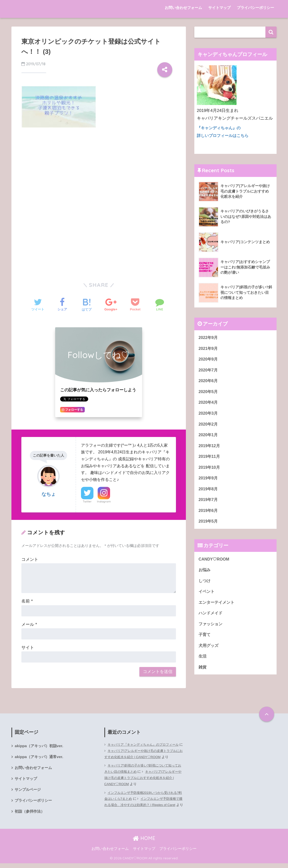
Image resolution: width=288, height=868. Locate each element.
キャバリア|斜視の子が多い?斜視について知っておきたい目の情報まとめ (144, 775)
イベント (207, 598)
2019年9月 (209, 482)
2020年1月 (209, 438)
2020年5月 (209, 393)
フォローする (72, 410)
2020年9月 (209, 360)
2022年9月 (209, 338)
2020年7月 (209, 371)
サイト (28, 648)
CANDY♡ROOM (215, 564)
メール (29, 624)
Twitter (87, 501)
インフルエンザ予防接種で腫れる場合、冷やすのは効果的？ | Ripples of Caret (144, 811)
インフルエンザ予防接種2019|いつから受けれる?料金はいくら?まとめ (142, 802)
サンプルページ (29, 791)
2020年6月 (209, 382)
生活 (203, 664)
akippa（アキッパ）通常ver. (40, 757)
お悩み (205, 575)
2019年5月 (209, 526)
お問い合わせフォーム (183, 8)
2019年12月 (210, 449)
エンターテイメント (218, 609)
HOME (144, 843)
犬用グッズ (209, 653)
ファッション (211, 631)
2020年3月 (209, 415)
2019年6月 (209, 515)
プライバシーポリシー (255, 8)
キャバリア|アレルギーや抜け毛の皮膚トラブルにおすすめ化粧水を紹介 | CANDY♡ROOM (144, 754)
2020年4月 (209, 404)
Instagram (104, 501)
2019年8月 (209, 493)
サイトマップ (219, 8)
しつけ (205, 586)
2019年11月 (210, 460)
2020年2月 (209, 426)
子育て (205, 642)
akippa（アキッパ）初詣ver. (40, 746)
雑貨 (203, 675)
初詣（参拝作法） (31, 813)
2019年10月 (210, 471)
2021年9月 (209, 349)
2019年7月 (209, 504)
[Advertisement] (99, 169)
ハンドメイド (211, 620)
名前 (27, 601)
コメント (30, 559)
